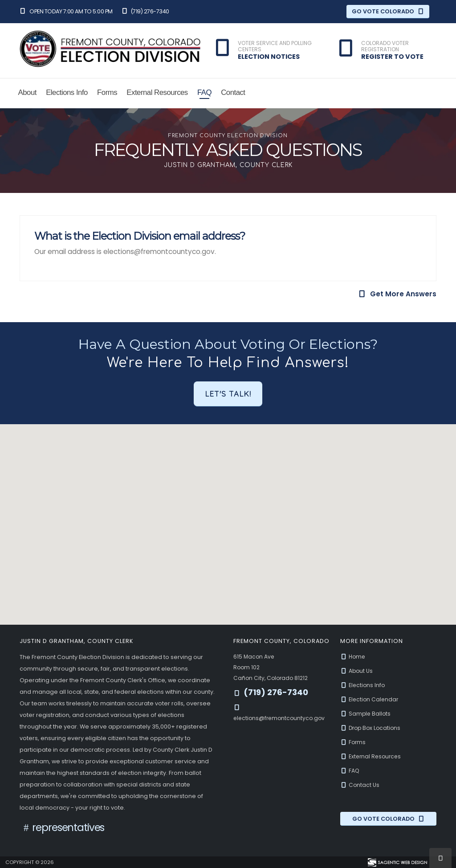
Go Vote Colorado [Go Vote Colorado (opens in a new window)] (388, 11)
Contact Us (360, 785)
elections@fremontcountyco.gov (281, 718)
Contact (233, 92)
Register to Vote (392, 57)
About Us (357, 671)
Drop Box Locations (372, 728)
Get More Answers (397, 294)
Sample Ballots (366, 714)
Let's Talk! (228, 394)
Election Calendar (370, 699)
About (27, 92)
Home (354, 657)
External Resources (157, 92)
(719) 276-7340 (145, 11)
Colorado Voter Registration (385, 47)
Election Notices (269, 57)
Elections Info (67, 92)
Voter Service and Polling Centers (275, 47)
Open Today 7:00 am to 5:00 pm (66, 11)
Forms (107, 92)
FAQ (204, 92)
